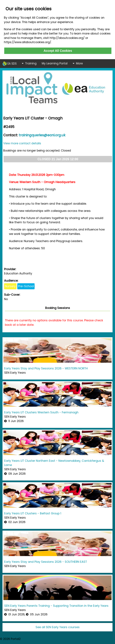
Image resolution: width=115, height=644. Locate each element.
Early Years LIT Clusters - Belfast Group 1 (33, 513)
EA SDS (10, 64)
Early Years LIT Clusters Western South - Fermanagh (41, 412)
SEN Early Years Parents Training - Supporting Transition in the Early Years (56, 606)
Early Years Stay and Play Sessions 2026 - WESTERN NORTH (46, 368)
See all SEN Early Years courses (58, 627)
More (78, 63)
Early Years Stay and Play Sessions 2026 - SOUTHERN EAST (46, 562)
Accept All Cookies (58, 51)
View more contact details (22, 143)
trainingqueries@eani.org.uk (42, 135)
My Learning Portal (55, 63)
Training (29, 63)
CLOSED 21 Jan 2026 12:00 (58, 159)
